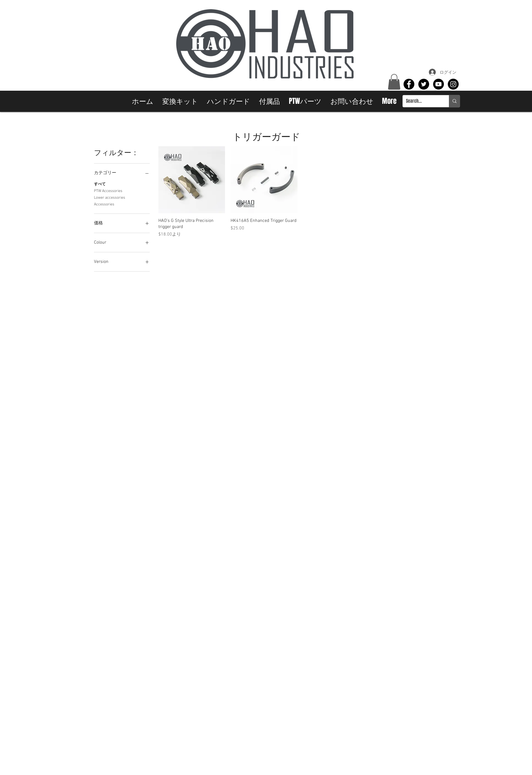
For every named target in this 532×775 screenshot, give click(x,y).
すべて (100, 184)
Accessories (104, 204)
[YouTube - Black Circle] (438, 84)
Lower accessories (110, 197)
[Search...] (422, 101)
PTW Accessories (108, 191)
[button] (394, 82)
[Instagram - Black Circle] (453, 84)
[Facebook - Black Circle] (409, 84)
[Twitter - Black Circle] (424, 84)
